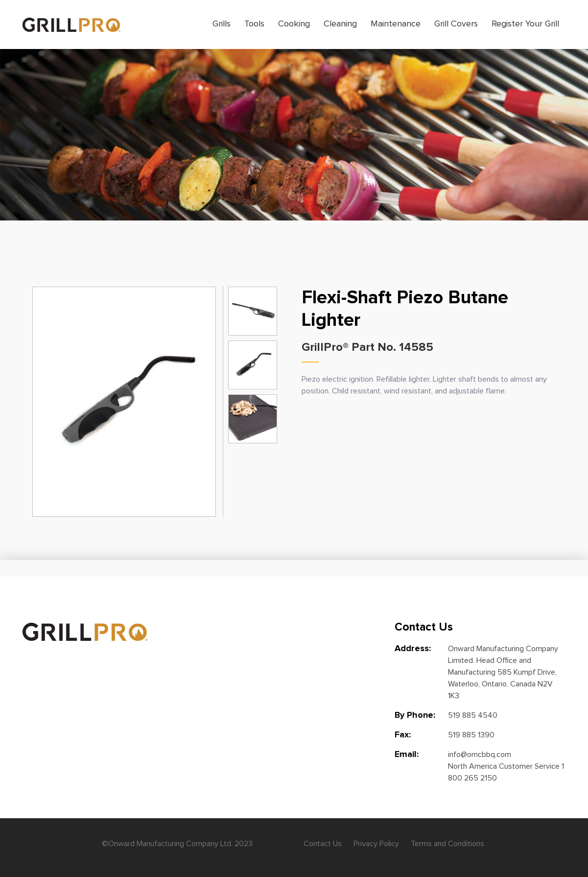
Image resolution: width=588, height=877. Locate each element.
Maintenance (396, 24)
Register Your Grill (525, 24)
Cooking (294, 24)
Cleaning (340, 24)
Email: (407, 755)
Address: (413, 649)
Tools (254, 24)
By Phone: (415, 715)
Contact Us (323, 844)
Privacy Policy (376, 844)
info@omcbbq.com (480, 755)
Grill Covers (456, 24)
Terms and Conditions (447, 844)
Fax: (403, 735)
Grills (222, 24)
